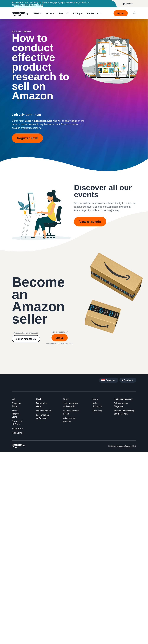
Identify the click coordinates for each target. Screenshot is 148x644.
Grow (49, 13)
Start (36, 13)
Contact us (93, 13)
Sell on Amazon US (26, 339)
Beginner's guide (44, 411)
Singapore (110, 380)
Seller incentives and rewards (71, 405)
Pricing (76, 13)
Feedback (129, 380)
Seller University (97, 405)
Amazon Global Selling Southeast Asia (124, 412)
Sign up (121, 13)
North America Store (16, 414)
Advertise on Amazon (69, 420)
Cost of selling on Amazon (42, 416)
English (129, 4)
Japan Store (17, 428)
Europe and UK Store (17, 423)
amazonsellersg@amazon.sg (28, 5)
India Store (17, 433)
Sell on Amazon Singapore (121, 405)
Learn (62, 13)
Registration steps (42, 405)
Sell (14, 399)
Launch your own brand (71, 412)
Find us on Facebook (123, 399)
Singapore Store (17, 405)
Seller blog (97, 411)
